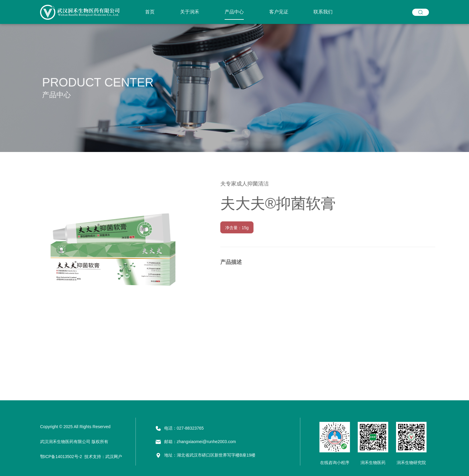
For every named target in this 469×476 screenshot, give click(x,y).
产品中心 (234, 12)
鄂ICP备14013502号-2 (61, 457)
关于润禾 (190, 12)
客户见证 (279, 12)
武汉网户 (114, 457)
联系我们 (323, 12)
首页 (150, 12)
